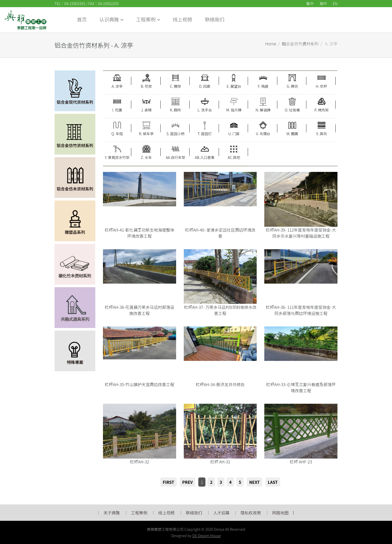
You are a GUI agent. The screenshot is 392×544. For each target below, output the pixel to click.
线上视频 (295, 19)
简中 (323, 3)
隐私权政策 (251, 513)
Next (254, 482)
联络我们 (328, 19)
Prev (187, 482)
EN (335, 3)
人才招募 (222, 513)
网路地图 (280, 513)
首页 (195, 19)
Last (273, 482)
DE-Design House (207, 535)
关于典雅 (112, 513)
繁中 (310, 3)
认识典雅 (222, 19)
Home (271, 44)
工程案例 (259, 19)
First (169, 482)
